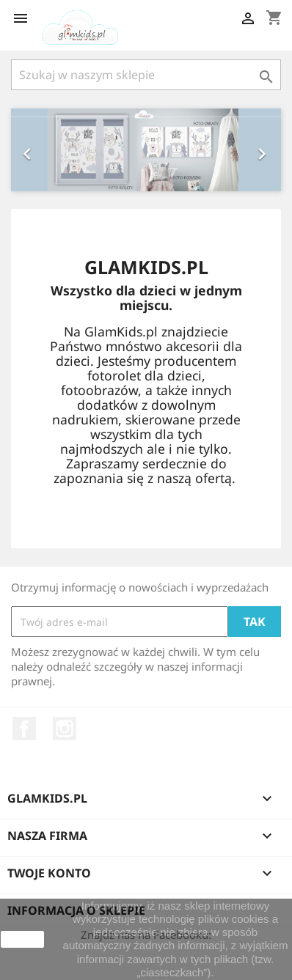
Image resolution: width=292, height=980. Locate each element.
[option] (146, 150)
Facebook (24, 729)
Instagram (65, 729)
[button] (31, 150)
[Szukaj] (146, 75)
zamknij (22, 939)
